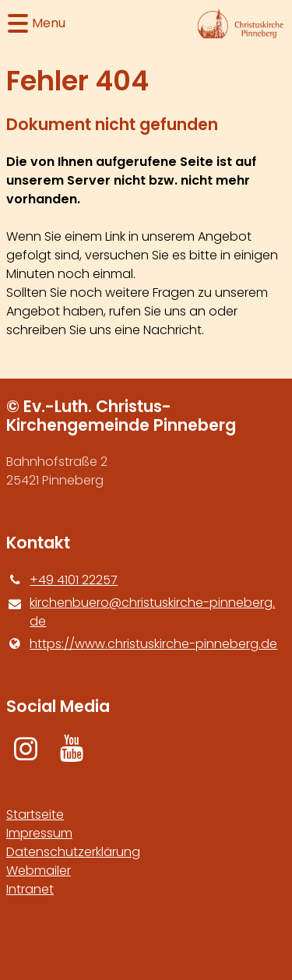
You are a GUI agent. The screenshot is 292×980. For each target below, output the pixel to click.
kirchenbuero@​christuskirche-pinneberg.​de (141, 612)
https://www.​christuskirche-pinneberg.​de (142, 644)
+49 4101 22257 (62, 580)
